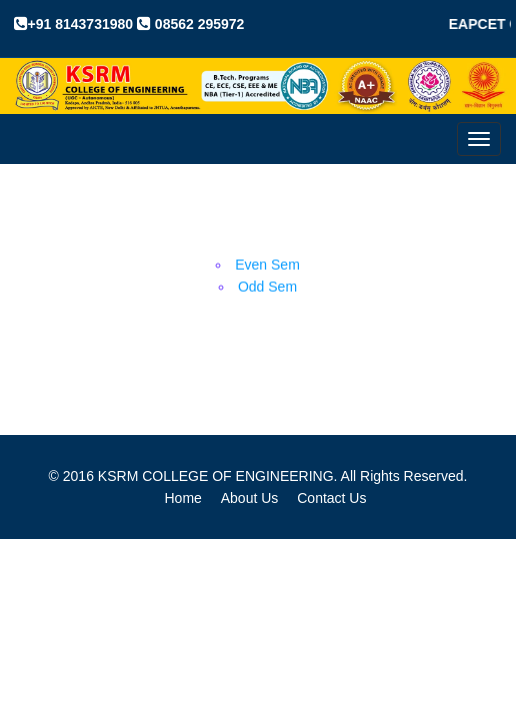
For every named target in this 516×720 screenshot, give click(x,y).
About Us (250, 498)
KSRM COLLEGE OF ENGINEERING (216, 476)
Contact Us (331, 498)
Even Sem (267, 265)
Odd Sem (267, 287)
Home (183, 498)
